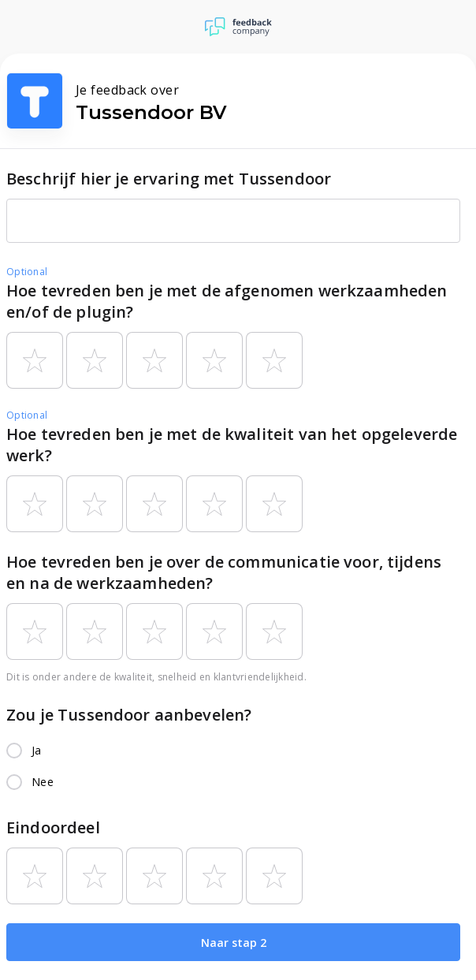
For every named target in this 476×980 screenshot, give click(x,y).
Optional (27, 272)
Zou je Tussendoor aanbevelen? (129, 715)
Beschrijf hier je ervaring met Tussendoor (169, 179)
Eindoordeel (53, 827)
